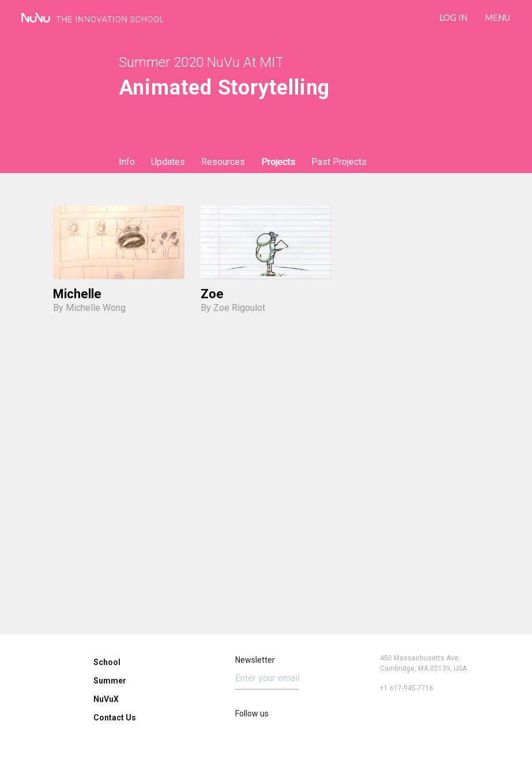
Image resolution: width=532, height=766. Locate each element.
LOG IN (453, 17)
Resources (223, 162)
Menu (497, 17)
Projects (278, 162)
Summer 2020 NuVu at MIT (201, 62)
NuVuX (106, 699)
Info (127, 162)
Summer (110, 681)
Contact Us (115, 718)
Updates (168, 162)
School (107, 662)
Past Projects (339, 162)
